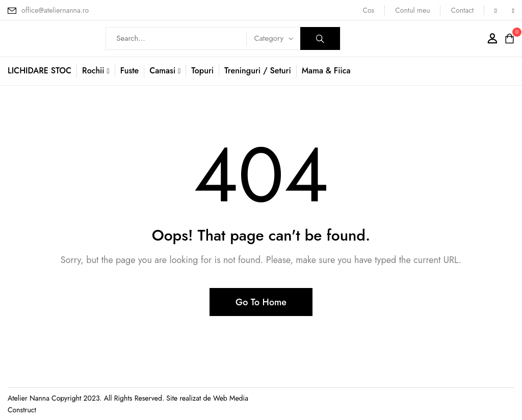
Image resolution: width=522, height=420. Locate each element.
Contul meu (412, 10)
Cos (368, 10)
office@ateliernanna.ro (55, 10)
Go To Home (261, 302)
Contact (462, 10)
